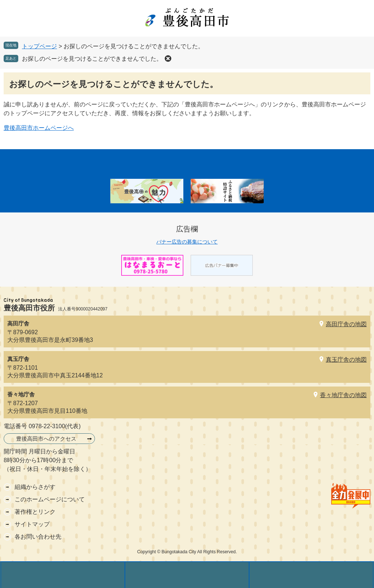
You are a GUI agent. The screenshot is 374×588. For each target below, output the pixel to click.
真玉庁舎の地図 (346, 360)
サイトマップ (32, 524)
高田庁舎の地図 (346, 324)
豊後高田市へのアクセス (46, 439)
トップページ (39, 46)
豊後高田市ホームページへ (39, 128)
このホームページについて (50, 499)
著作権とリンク (35, 512)
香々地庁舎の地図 (343, 395)
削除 (168, 59)
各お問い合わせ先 (38, 537)
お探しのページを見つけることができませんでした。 (92, 59)
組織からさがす (35, 487)
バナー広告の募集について (187, 242)
